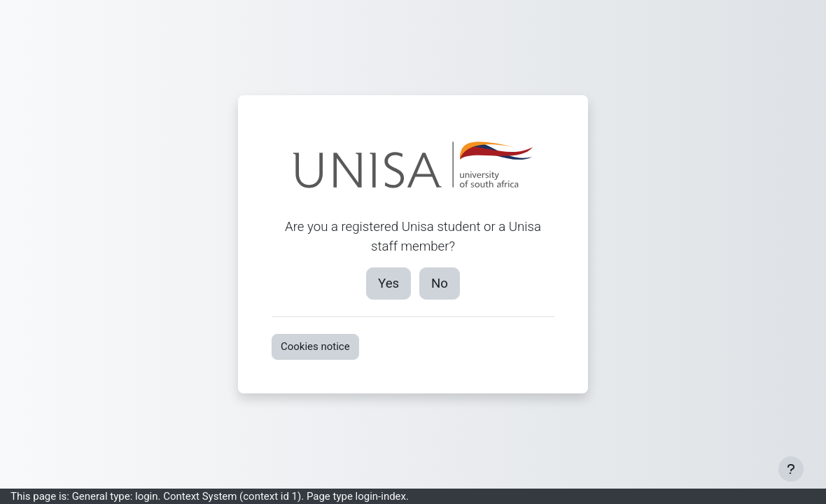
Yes (388, 283)
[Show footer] (791, 469)
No (440, 283)
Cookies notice (315, 346)
